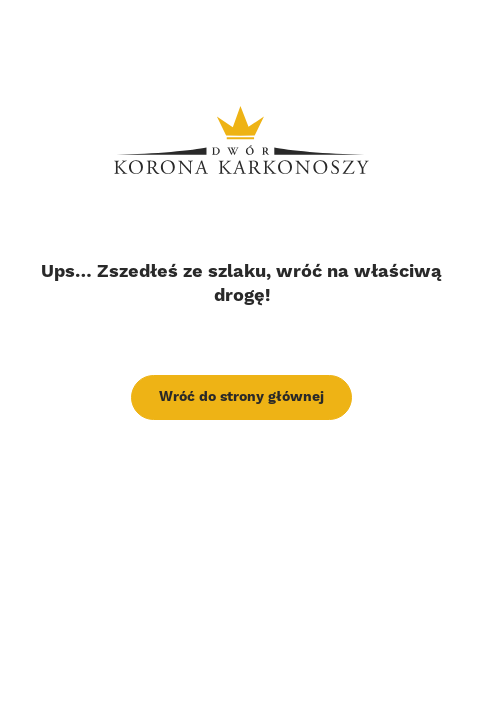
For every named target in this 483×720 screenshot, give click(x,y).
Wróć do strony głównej (241, 397)
